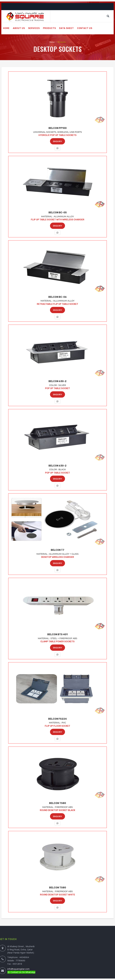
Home (52, 42)
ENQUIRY (58, 141)
